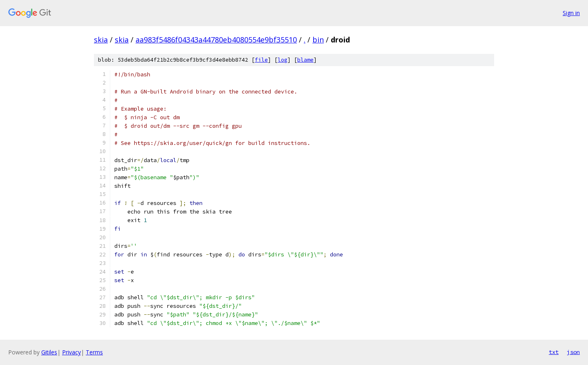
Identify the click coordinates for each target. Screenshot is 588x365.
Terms (94, 352)
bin (318, 40)
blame (305, 60)
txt (554, 352)
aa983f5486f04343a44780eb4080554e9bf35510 (216, 40)
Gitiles (49, 352)
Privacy (71, 352)
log (283, 60)
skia (101, 40)
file (261, 60)
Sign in (571, 13)
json (573, 352)
